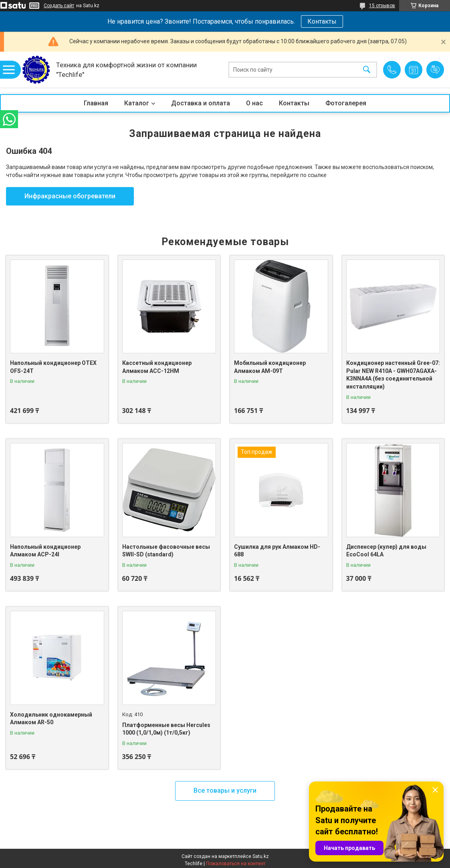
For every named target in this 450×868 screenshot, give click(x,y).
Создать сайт (59, 6)
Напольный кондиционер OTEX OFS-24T (53, 367)
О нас (254, 103)
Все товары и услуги (225, 790)
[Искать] (367, 70)
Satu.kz (261, 856)
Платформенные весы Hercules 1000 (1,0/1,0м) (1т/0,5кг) (166, 729)
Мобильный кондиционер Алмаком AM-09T (270, 367)
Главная (96, 103)
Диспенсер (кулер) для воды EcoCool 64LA (386, 551)
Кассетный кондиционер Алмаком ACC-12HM (157, 367)
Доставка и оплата (201, 103)
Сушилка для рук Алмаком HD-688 (277, 551)
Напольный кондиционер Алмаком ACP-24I (45, 551)
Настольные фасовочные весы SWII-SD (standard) (166, 551)
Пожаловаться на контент (236, 864)
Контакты (322, 21)
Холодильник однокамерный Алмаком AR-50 (51, 719)
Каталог (137, 103)
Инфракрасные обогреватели (70, 196)
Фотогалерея (346, 103)
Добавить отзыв (435, 70)
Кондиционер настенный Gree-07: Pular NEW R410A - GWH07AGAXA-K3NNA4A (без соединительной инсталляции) (393, 375)
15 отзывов (382, 6)
